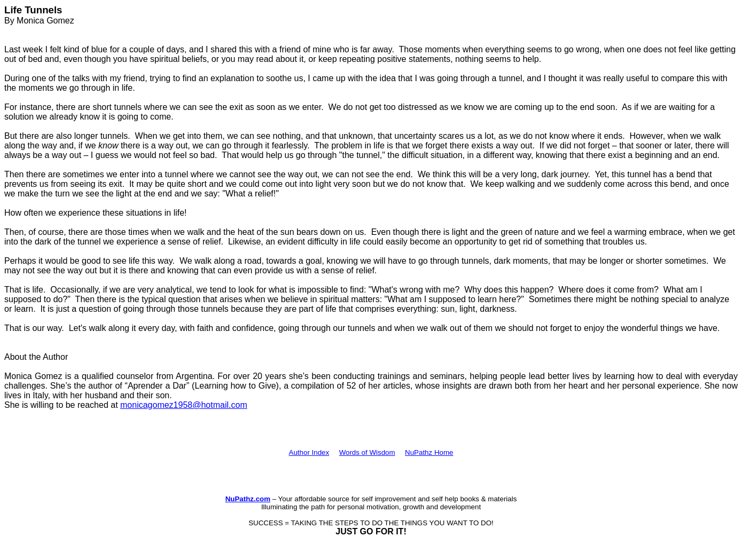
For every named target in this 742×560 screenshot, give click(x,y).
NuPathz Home (429, 452)
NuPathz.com (248, 499)
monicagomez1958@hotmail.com (184, 405)
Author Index (309, 452)
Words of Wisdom (367, 452)
